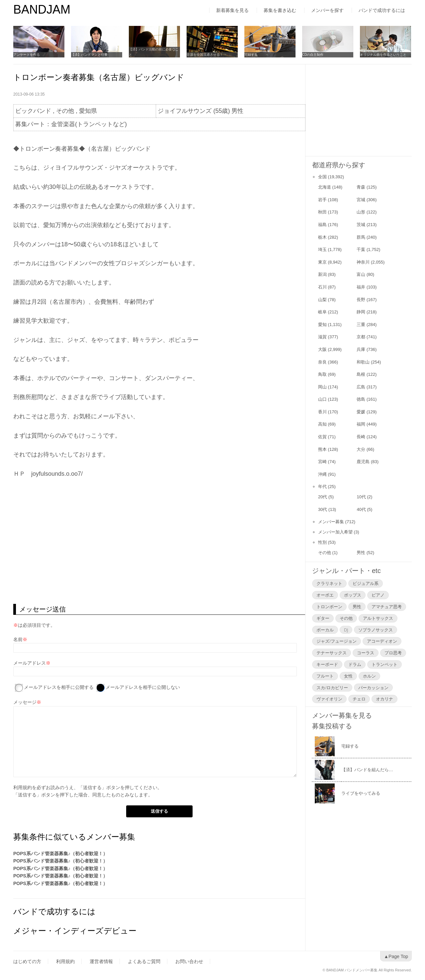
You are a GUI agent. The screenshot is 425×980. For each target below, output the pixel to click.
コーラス (366, 653)
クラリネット (329, 583)
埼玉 (322, 249)
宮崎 (322, 462)
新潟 (322, 274)
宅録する (251, 55)
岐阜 (322, 312)
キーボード (327, 664)
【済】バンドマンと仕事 (89, 55)
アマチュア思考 (387, 607)
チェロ (359, 699)
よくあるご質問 (144, 961)
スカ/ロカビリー (332, 688)
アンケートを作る (27, 55)
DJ (346, 630)
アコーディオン (382, 641)
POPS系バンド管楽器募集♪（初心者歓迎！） (60, 854)
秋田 (322, 212)
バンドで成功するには (382, 10)
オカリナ (384, 699)
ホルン (369, 676)
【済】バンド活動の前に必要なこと (154, 52)
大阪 (322, 349)
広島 (361, 387)
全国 (322, 177)
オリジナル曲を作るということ (383, 55)
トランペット (384, 664)
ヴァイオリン (329, 699)
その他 (325, 553)
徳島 (361, 399)
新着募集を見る (232, 10)
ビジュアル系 (366, 583)
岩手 (322, 200)
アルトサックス (378, 618)
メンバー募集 (331, 522)
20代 (323, 497)
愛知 (322, 325)
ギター (323, 618)
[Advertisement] (159, 551)
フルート (325, 676)
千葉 (361, 249)
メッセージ (25, 702)
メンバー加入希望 (335, 532)
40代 (361, 509)
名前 (18, 639)
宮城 (361, 200)
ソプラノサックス (376, 630)
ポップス (353, 595)
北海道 (325, 187)
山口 (322, 399)
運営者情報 (101, 961)
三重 (361, 325)
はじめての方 (27, 961)
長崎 (361, 437)
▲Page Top (396, 956)
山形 (361, 212)
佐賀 (322, 437)
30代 (323, 509)
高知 (322, 424)
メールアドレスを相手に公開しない (143, 687)
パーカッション (373, 688)
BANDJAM (42, 9)
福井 (361, 287)
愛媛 (361, 412)
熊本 (322, 449)
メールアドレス (30, 663)
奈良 (322, 362)
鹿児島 (363, 462)
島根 (361, 374)
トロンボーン (329, 607)
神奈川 (363, 262)
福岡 (361, 424)
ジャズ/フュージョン (337, 641)
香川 (322, 412)
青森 (361, 187)
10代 (361, 497)
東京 (322, 262)
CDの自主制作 (313, 55)
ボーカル (325, 630)
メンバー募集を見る (342, 715)
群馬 (361, 237)
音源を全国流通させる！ (205, 55)
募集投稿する (332, 726)
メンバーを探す (327, 10)
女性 (348, 676)
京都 (361, 337)
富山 (361, 274)
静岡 (361, 312)
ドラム (355, 664)
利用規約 (23, 787)
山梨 (322, 300)
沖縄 (322, 474)
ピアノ (378, 595)
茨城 (361, 225)
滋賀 (322, 337)
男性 (361, 553)
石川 (322, 287)
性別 (322, 542)
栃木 (322, 237)
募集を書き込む (280, 10)
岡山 (322, 387)
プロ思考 (393, 653)
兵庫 (361, 349)
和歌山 (363, 362)
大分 (361, 449)
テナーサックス (332, 653)
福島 (322, 225)
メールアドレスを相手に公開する (59, 687)
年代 (322, 487)
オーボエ (325, 595)
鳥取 (322, 374)
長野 (361, 300)
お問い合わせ (189, 961)
